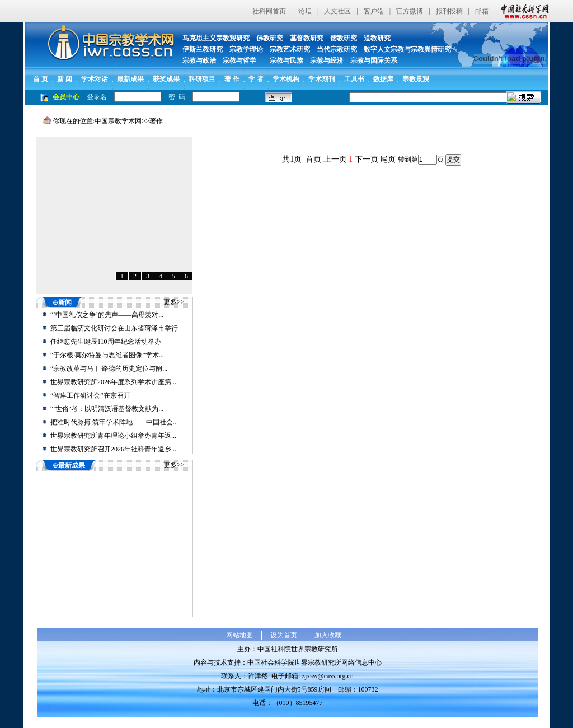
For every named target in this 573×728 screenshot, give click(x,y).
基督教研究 (307, 38)
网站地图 (239, 635)
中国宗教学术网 (118, 121)
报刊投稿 (449, 11)
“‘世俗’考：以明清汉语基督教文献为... (107, 409)
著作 (156, 121)
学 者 (256, 79)
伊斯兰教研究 (203, 49)
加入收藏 (328, 635)
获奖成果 (166, 79)
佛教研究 (270, 38)
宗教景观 (416, 79)
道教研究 (377, 38)
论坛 (305, 11)
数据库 (383, 79)
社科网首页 (269, 11)
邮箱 (482, 11)
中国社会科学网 (523, 11)
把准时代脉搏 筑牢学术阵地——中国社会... (114, 422)
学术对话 (95, 79)
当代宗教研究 (337, 49)
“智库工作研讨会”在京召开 (90, 395)
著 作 (232, 79)
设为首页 (284, 635)
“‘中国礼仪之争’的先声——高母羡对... (107, 315)
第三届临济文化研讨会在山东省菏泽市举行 (114, 328)
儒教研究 (344, 38)
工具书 (354, 79)
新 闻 (65, 79)
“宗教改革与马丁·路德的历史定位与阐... (109, 368)
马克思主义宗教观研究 (216, 38)
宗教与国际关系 (374, 60)
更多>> (174, 302)
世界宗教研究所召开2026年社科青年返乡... (113, 449)
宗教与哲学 (239, 60)
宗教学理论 (246, 49)
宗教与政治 (199, 60)
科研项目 (202, 79)
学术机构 (286, 79)
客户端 (374, 11)
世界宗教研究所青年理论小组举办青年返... (113, 436)
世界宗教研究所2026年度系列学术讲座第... (113, 382)
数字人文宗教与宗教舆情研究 (407, 49)
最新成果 (130, 79)
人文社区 (337, 11)
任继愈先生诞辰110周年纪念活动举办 (106, 342)
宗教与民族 (283, 60)
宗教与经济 (327, 60)
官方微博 (410, 11)
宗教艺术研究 (290, 49)
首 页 (41, 79)
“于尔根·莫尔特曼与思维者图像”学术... (107, 355)
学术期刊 (322, 79)
